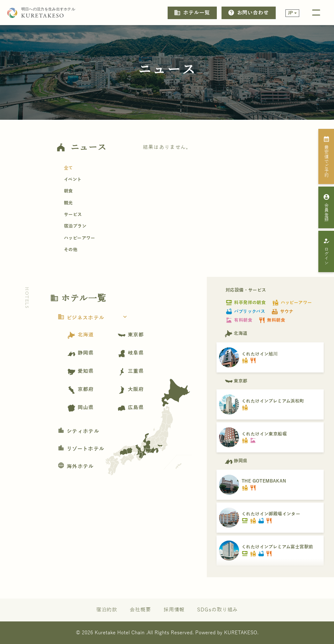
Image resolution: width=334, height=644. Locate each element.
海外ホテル (76, 467)
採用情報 (174, 610)
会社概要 (140, 610)
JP (291, 13)
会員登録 (326, 208)
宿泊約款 (107, 610)
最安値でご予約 (326, 156)
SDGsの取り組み (217, 610)
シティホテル (78, 431)
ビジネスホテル (94, 318)
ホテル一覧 (192, 13)
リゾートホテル (81, 449)
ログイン (326, 251)
